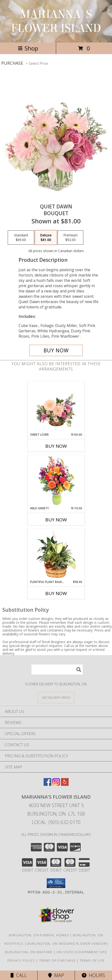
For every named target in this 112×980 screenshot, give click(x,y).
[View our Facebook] (47, 784)
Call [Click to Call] (19, 975)
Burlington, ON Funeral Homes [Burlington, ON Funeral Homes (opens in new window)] (39, 935)
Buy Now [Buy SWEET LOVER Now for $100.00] (56, 446)
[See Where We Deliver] (56, 697)
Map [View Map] (56, 975)
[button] (56, 883)
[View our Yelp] (65, 784)
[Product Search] (57, 670)
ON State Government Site (82, 952)
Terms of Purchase (57, 960)
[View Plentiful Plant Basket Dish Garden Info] (56, 554)
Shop (28, 48)
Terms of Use (92, 960)
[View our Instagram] (56, 784)
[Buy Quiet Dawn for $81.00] (56, 350)
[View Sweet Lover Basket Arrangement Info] (56, 407)
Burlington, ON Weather (29, 952)
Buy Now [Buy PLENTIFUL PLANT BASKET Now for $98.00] (56, 593)
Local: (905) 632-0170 (56, 822)
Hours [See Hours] (93, 975)
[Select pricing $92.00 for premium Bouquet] (70, 238)
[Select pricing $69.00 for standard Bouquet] (21, 238)
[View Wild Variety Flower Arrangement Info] (56, 481)
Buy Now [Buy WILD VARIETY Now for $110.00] (56, 520)
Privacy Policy (21, 960)
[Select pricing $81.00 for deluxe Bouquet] (46, 238)
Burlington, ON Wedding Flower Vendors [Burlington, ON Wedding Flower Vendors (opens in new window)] (68, 944)
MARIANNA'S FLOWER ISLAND (56, 21)
